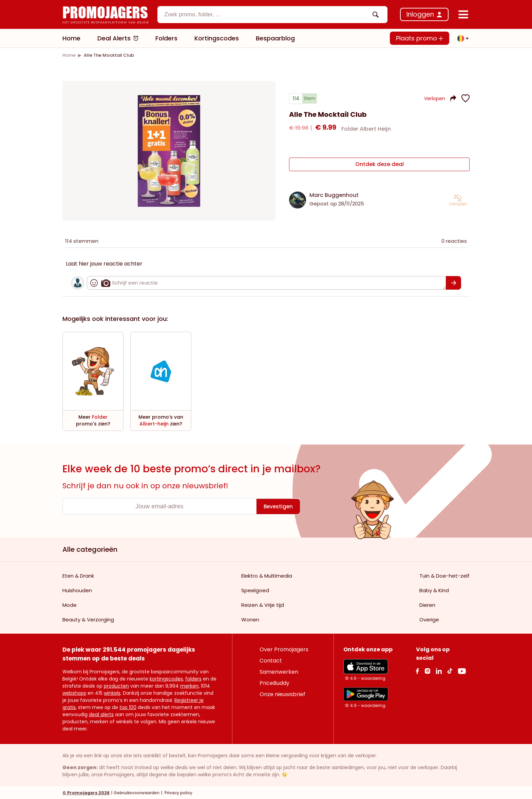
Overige (429, 619)
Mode (70, 605)
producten (116, 686)
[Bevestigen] (453, 283)
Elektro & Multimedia (267, 575)
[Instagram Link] (427, 670)
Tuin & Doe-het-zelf (444, 575)
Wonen (250, 619)
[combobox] (272, 15)
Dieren (427, 605)
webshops (74, 693)
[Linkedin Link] (439, 670)
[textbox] (267, 15)
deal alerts (101, 714)
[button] (461, 38)
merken (189, 686)
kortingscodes (166, 678)
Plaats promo (420, 38)
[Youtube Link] (462, 670)
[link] (69, 55)
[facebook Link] (417, 670)
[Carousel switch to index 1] (169, 198)
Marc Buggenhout (334, 195)
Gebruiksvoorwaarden (137, 792)
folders (193, 678)
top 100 (128, 707)
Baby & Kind (434, 590)
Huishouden (77, 590)
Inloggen (420, 14)
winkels (112, 693)
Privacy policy (178, 792)
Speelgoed (255, 590)
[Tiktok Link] (450, 670)
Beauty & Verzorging (88, 619)
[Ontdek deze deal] (379, 165)
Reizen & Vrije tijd (263, 605)
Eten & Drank (78, 575)
